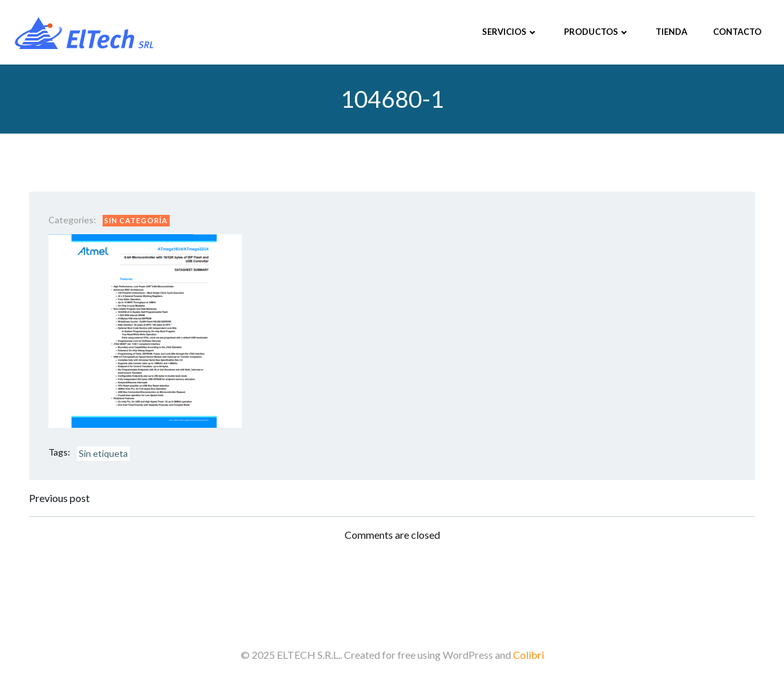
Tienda (671, 32)
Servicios (510, 32)
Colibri (528, 655)
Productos (597, 32)
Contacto (737, 32)
